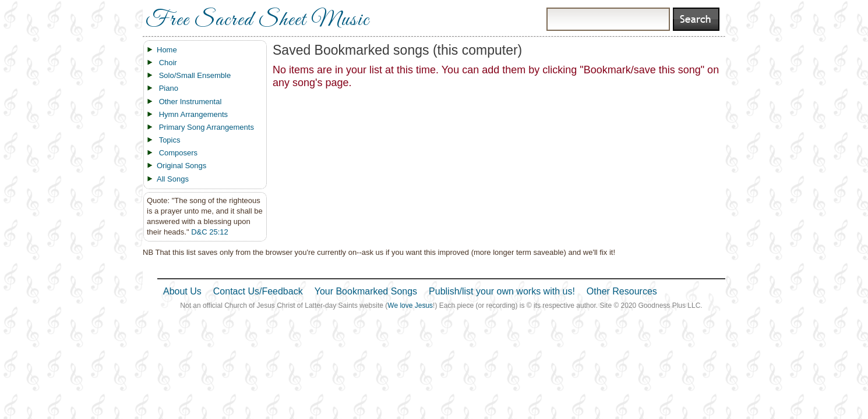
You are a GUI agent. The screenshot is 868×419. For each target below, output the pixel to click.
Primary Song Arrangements (207, 127)
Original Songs (181, 166)
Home (167, 50)
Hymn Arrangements (194, 114)
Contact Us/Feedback (258, 291)
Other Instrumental (190, 102)
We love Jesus (410, 306)
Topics (170, 140)
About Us (182, 291)
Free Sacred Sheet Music (257, 20)
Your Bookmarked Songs (366, 291)
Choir (168, 63)
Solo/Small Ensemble (195, 75)
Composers (178, 153)
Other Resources (622, 291)
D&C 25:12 (210, 232)
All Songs (173, 179)
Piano (169, 88)
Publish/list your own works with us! (502, 291)
